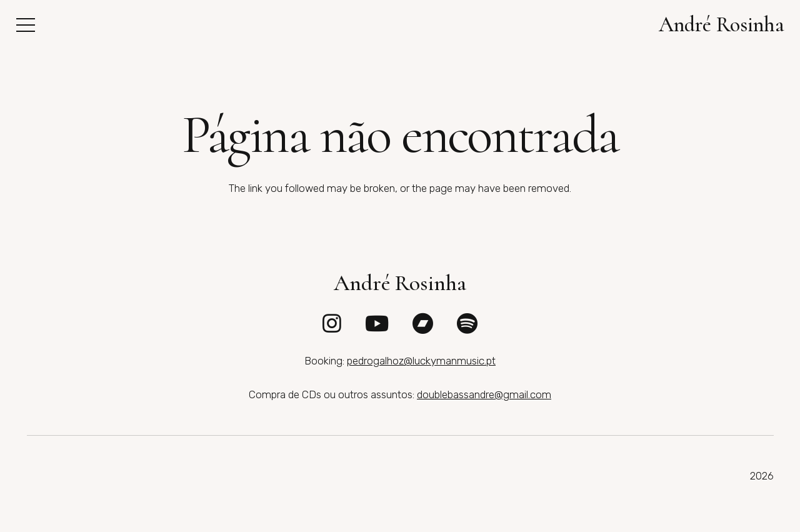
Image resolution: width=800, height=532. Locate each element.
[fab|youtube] (377, 323)
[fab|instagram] (332, 323)
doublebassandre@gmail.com (484, 394)
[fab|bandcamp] (422, 323)
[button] (25, 25)
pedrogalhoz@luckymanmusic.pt (421, 361)
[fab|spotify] (467, 323)
